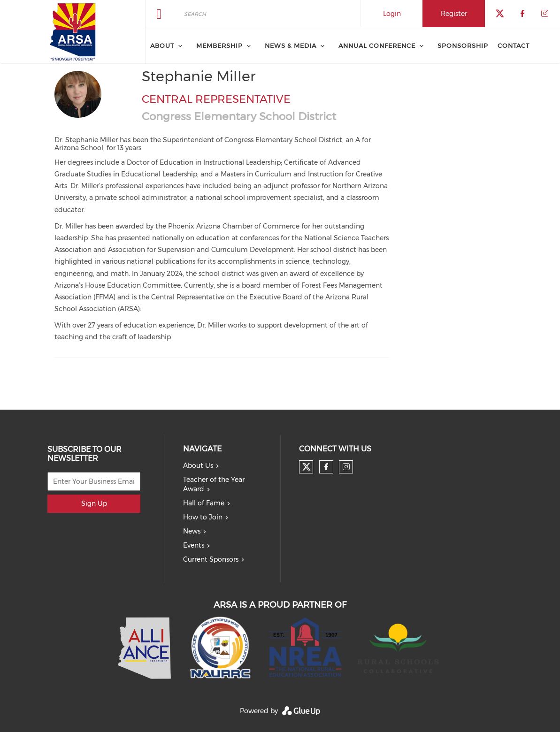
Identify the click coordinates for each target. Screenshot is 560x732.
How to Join (203, 517)
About (162, 46)
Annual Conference (377, 46)
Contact (514, 46)
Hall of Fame (204, 503)
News (192, 531)
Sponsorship (463, 46)
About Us (198, 465)
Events (194, 545)
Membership (219, 46)
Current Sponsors (211, 559)
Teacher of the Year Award (214, 484)
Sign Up (94, 503)
